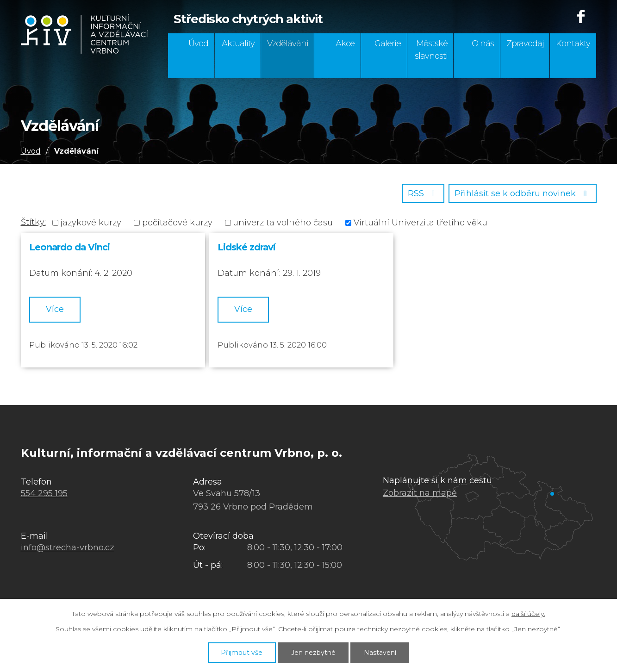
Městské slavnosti (431, 50)
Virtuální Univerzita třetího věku (421, 223)
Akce (345, 44)
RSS (423, 193)
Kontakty (573, 44)
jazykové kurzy (91, 223)
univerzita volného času (283, 223)
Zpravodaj (525, 44)
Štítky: (33, 222)
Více (55, 309)
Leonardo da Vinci (69, 247)
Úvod (198, 44)
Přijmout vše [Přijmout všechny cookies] (242, 653)
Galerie (388, 44)
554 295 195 (44, 493)
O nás (483, 44)
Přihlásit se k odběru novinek (523, 193)
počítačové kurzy (177, 223)
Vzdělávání (288, 44)
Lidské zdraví (246, 247)
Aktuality (238, 44)
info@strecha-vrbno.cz (68, 548)
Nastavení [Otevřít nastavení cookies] (380, 653)
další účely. (528, 614)
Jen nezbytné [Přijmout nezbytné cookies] (313, 653)
